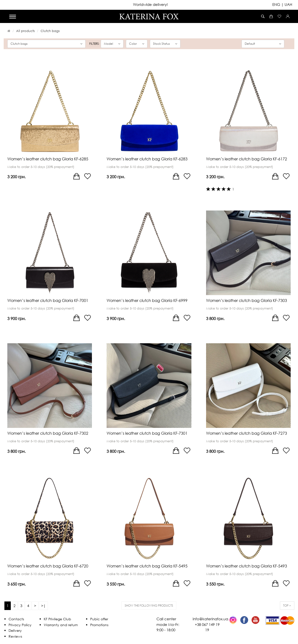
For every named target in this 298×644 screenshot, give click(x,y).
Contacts (16, 619)
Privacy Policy (20, 625)
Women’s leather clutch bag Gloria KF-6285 (48, 159)
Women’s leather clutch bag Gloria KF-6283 (147, 159)
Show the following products (149, 605)
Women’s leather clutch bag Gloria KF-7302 (48, 433)
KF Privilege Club (57, 619)
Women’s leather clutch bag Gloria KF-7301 (147, 433)
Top (287, 605)
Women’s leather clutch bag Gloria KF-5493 (247, 566)
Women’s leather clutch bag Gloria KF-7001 (48, 300)
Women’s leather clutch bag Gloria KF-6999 (147, 300)
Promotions (99, 625)
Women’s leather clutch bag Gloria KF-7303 (247, 300)
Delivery (15, 630)
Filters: (94, 44)
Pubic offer (99, 619)
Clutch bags (50, 31)
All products (25, 31)
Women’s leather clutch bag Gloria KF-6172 (247, 159)
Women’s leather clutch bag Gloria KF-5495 (147, 566)
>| (43, 606)
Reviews (15, 636)
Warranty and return (61, 625)
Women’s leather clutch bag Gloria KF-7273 (247, 433)
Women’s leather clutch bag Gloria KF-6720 (48, 566)
